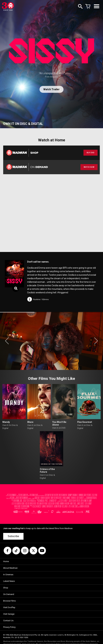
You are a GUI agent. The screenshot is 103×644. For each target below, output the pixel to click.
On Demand (9, 594)
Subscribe (13, 536)
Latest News (9, 581)
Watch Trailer (51, 89)
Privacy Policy (9, 627)
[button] (7, 341)
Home (6, 561)
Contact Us (8, 621)
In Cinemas (8, 575)
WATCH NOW (89, 167)
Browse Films (9, 601)
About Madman (10, 568)
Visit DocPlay (9, 607)
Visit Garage (9, 614)
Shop (6, 588)
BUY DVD (91, 153)
